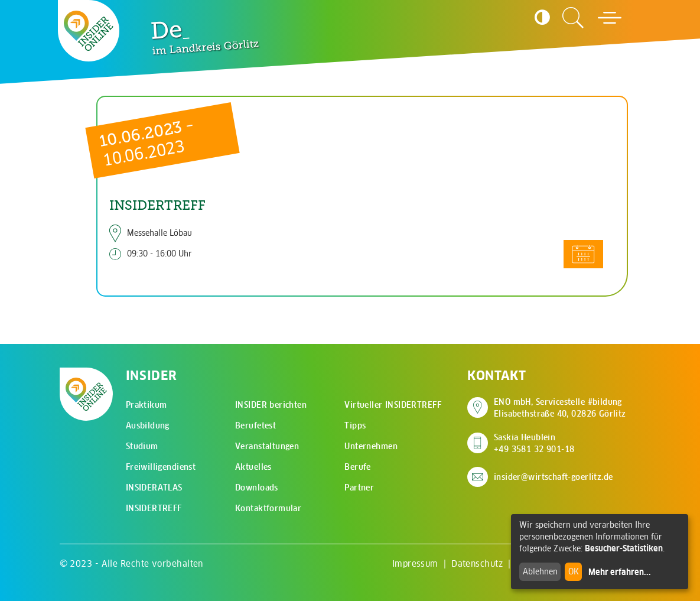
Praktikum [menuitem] (146, 405)
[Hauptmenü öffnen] (610, 18)
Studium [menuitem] (142, 446)
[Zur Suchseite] (573, 18)
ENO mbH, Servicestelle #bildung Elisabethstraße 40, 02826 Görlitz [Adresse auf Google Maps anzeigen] (560, 408)
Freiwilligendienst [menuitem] (161, 467)
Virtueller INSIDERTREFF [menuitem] (393, 405)
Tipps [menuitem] (355, 425)
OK (574, 571)
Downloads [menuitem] (257, 488)
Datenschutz (477, 563)
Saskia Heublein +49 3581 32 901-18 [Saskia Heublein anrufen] (534, 443)
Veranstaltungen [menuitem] (267, 446)
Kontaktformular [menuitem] (268, 508)
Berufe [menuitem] (358, 467)
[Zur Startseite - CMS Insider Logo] (89, 31)
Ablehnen (540, 571)
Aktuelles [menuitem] (253, 467)
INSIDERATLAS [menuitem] (154, 488)
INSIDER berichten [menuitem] (271, 405)
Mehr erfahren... (620, 572)
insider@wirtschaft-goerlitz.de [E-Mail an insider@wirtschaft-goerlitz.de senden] (554, 477)
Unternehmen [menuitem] (371, 446)
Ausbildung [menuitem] (148, 425)
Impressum (415, 563)
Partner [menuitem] (359, 488)
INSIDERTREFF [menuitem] (154, 508)
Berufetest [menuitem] (255, 425)
